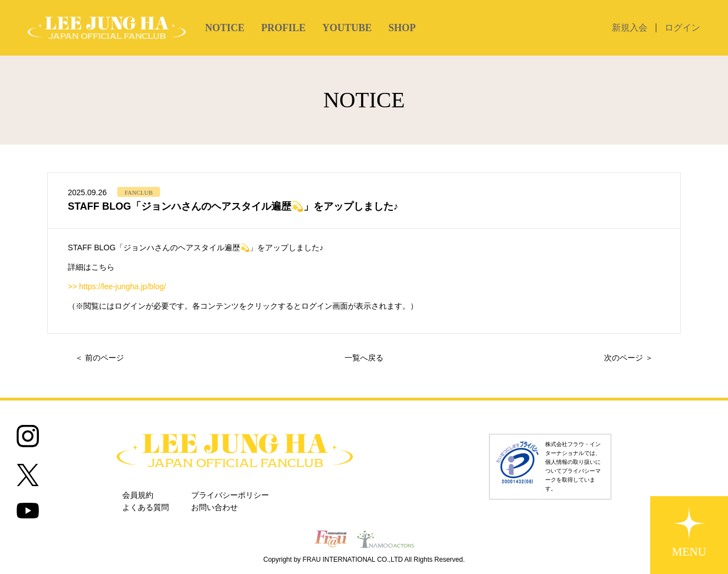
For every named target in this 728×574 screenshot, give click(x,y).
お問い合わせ (215, 508)
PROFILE (283, 28)
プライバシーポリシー (230, 495)
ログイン (682, 28)
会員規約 (138, 495)
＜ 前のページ (99, 358)
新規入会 (630, 28)
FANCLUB (139, 192)
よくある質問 (146, 508)
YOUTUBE (347, 28)
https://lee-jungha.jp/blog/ (122, 286)
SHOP (402, 28)
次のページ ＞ (629, 358)
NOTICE (225, 28)
